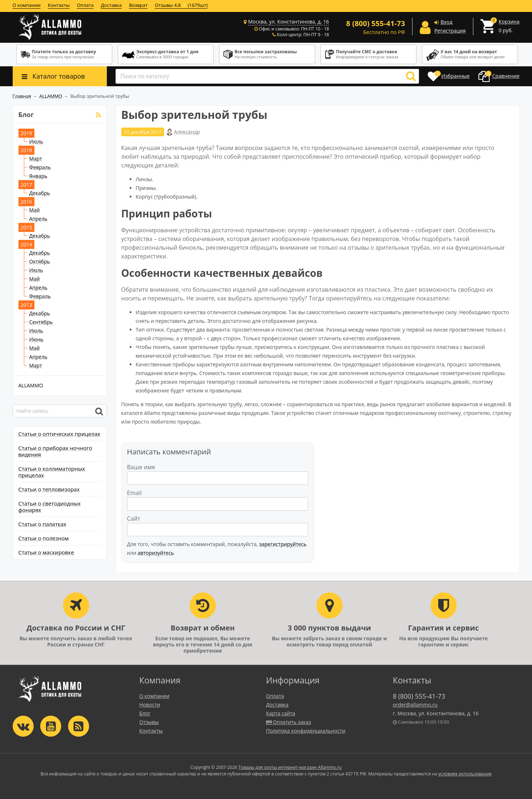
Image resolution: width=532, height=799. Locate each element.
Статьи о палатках (43, 524)
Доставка (111, 5)
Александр (187, 132)
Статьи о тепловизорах (49, 489)
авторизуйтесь (156, 553)
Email (135, 493)
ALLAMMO (31, 385)
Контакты (59, 5)
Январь (38, 176)
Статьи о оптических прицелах (59, 434)
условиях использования (465, 774)
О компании (27, 5)
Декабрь (40, 193)
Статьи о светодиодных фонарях (50, 507)
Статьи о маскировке (46, 552)
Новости (150, 705)
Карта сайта (281, 713)
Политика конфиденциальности (306, 731)
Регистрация (450, 31)
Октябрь (40, 261)
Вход (446, 22)
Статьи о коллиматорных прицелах (52, 472)
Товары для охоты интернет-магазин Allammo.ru (290, 767)
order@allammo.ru (415, 705)
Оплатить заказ (289, 722)
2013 (26, 305)
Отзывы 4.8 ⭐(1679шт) (181, 5)
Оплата (85, 5)
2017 (26, 185)
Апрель (38, 219)
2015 (26, 227)
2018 (26, 150)
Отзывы (149, 722)
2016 (26, 202)
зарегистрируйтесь (283, 544)
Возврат (138, 5)
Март (36, 159)
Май (35, 210)
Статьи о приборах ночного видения (55, 451)
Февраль (40, 167)
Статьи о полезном (44, 538)
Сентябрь (41, 322)
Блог (145, 713)
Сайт (134, 519)
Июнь (36, 339)
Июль (36, 142)
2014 (26, 244)
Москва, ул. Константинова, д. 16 (288, 22)
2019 (26, 133)
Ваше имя (141, 467)
